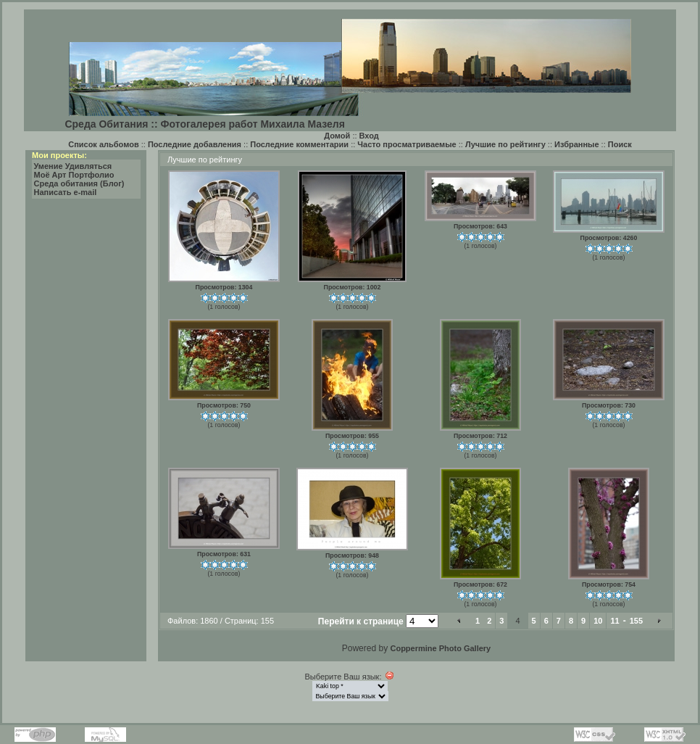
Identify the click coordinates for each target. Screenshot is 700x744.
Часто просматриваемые (407, 144)
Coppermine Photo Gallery (440, 648)
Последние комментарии (299, 144)
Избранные (577, 144)
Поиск (620, 144)
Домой (337, 136)
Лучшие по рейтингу (505, 144)
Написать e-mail (66, 192)
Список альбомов (103, 144)
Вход (369, 136)
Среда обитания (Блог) (79, 183)
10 (598, 621)
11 (614, 621)
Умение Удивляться (73, 166)
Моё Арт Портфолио (74, 175)
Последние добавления (195, 144)
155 (636, 621)
